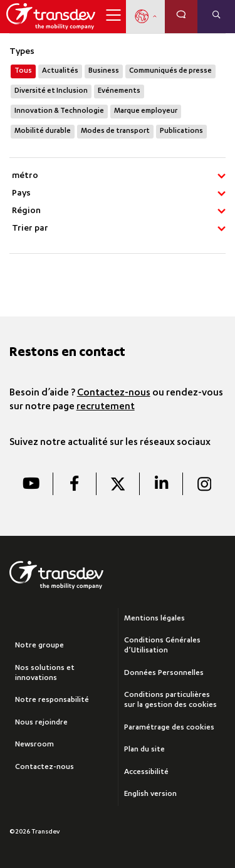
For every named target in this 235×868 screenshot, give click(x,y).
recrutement (106, 407)
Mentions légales (154, 619)
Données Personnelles (164, 673)
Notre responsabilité (52, 700)
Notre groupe (39, 646)
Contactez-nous (114, 394)
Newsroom (34, 745)
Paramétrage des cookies (169, 728)
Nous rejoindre (41, 723)
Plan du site (144, 750)
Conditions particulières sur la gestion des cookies (170, 700)
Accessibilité (146, 772)
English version (150, 794)
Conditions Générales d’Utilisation (162, 646)
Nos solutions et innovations (45, 673)
